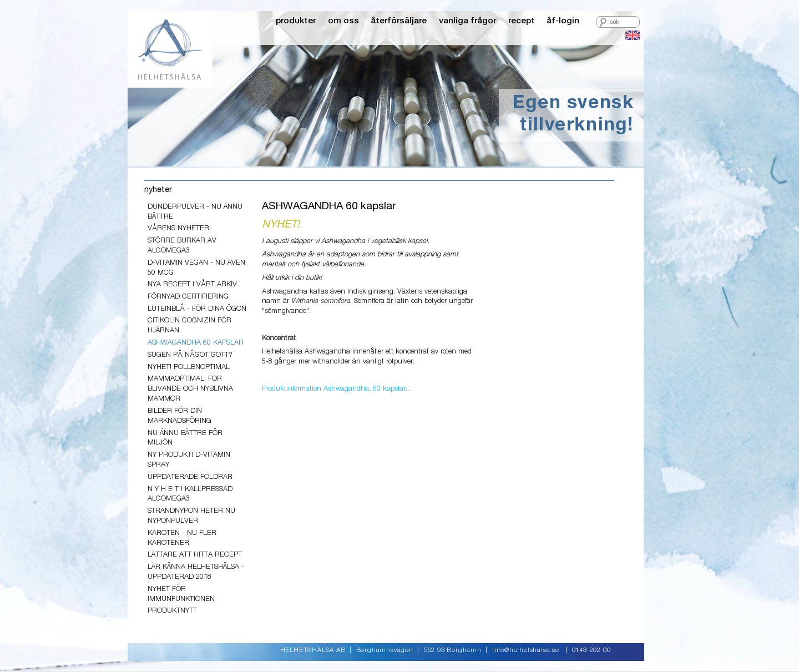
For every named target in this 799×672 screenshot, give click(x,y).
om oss (343, 21)
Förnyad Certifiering (188, 297)
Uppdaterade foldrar (190, 477)
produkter (296, 21)
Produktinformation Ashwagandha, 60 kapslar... (336, 389)
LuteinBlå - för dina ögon (197, 309)
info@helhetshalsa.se (526, 650)
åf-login (563, 21)
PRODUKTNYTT (172, 611)
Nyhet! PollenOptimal (189, 367)
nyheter (158, 190)
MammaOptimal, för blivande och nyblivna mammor (190, 389)
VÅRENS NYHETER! (179, 228)
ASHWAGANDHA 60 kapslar (196, 343)
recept (522, 21)
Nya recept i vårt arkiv (192, 284)
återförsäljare (399, 21)
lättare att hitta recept (195, 555)
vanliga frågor (467, 21)
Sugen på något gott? (190, 355)
